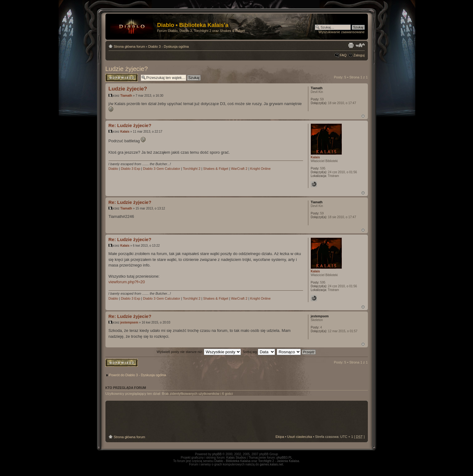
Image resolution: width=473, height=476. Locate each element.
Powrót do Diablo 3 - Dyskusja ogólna (138, 375)
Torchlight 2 (192, 169)
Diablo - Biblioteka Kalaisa (232, 461)
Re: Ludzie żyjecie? (130, 125)
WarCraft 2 (239, 169)
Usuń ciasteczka (300, 437)
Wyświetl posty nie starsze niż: (199, 352)
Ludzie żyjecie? (127, 69)
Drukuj (351, 45)
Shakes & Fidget (216, 169)
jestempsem (129, 322)
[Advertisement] (237, 418)
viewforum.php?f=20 (127, 282)
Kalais (125, 132)
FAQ (343, 55)
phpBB (217, 454)
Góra (363, 116)
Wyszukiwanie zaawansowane (341, 32)
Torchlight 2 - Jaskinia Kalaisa (279, 461)
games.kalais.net (272, 464)
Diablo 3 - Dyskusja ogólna (169, 46)
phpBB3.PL (285, 458)
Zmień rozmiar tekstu (360, 45)
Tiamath (126, 96)
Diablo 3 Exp (131, 169)
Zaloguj (359, 55)
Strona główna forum (130, 46)
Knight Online (261, 169)
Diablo (113, 169)
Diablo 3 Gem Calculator (162, 169)
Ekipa (280, 437)
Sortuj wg (259, 352)
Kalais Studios (236, 458)
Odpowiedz (122, 78)
